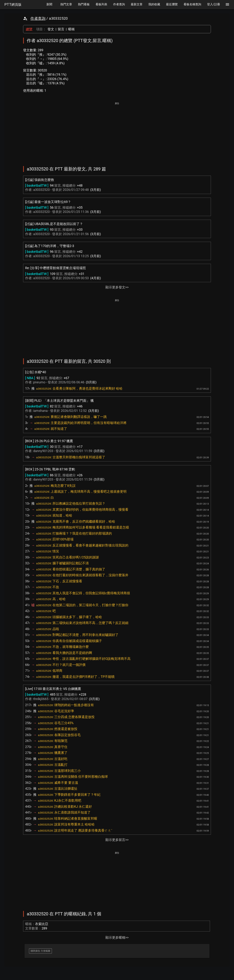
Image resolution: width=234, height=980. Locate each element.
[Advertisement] (117, 132)
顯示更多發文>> (117, 287)
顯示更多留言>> (117, 840)
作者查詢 (38, 18)
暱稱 (71, 29)
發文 (51, 29)
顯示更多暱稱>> (117, 937)
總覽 (29, 29)
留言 (61, 29)
